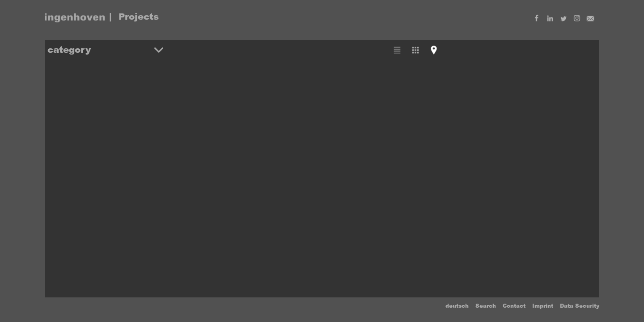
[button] (105, 50)
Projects (139, 17)
